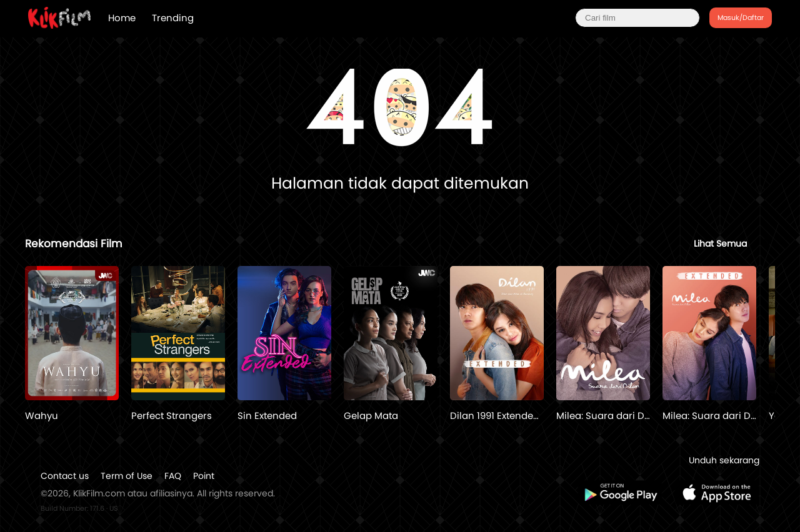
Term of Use (127, 476)
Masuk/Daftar (741, 17)
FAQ (173, 476)
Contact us (65, 476)
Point (204, 476)
